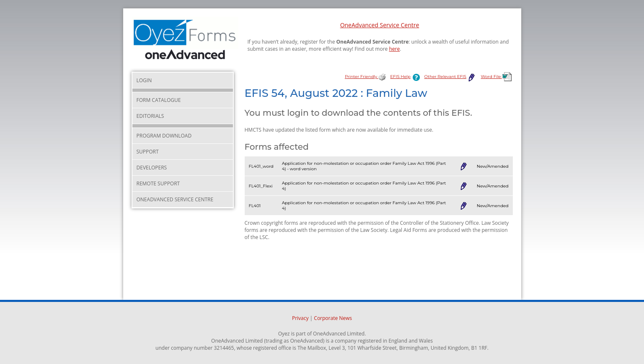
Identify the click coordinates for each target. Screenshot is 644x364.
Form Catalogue (159, 100)
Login (144, 80)
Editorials (150, 116)
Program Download (164, 136)
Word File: (497, 77)
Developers (152, 168)
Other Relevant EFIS (450, 77)
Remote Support (158, 183)
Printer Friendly (365, 77)
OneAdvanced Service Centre (380, 25)
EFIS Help (406, 77)
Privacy (300, 318)
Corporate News (333, 318)
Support (148, 152)
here (394, 49)
